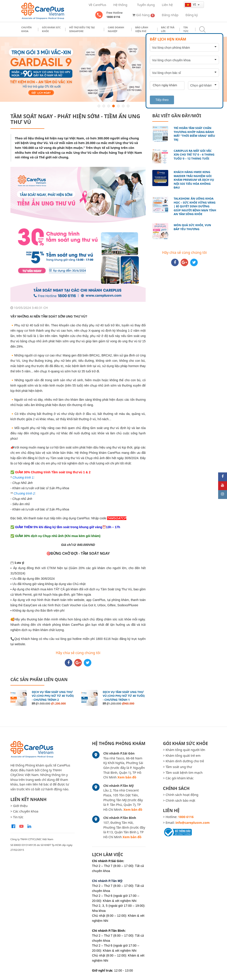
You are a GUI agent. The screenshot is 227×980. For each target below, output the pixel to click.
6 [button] (123, 106)
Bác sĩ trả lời (168, 29)
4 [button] (113, 106)
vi (191, 4)
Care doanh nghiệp (116, 29)
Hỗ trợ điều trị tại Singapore (82, 29)
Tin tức (186, 29)
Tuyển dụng (146, 5)
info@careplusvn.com (193, 823)
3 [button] (109, 106)
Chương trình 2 (24, 493)
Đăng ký (192, 15)
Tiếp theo (162, 100)
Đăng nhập (170, 15)
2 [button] (104, 106)
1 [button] (99, 106)
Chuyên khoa (26, 29)
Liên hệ (167, 5)
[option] (113, 69)
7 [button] (128, 106)
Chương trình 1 (23, 477)
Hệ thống (120, 5)
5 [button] (118, 106)
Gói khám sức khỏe (51, 29)
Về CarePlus (97, 5)
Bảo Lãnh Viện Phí (142, 29)
